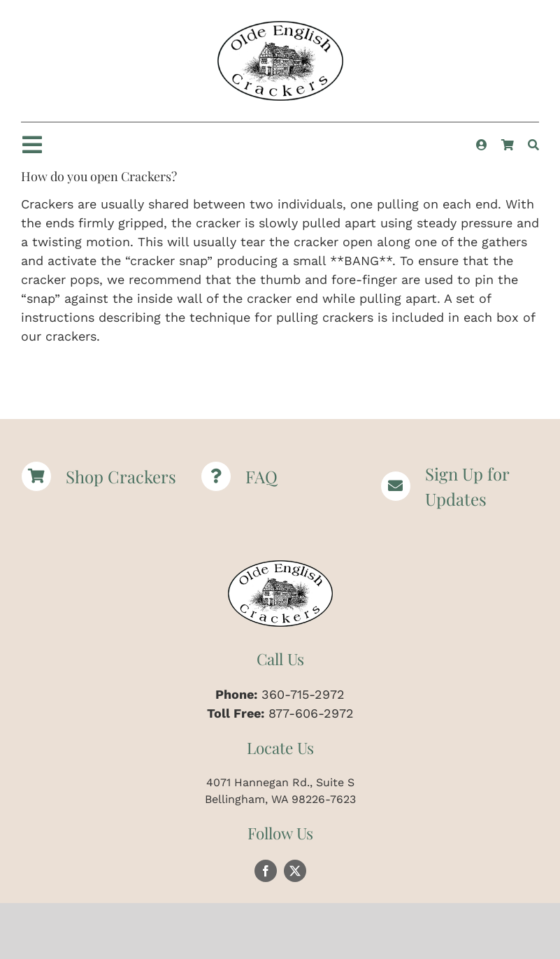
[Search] (533, 145)
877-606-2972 (311, 713)
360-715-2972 (303, 694)
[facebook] (266, 871)
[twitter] (295, 871)
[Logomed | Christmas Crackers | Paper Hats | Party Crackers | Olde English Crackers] (280, 27)
